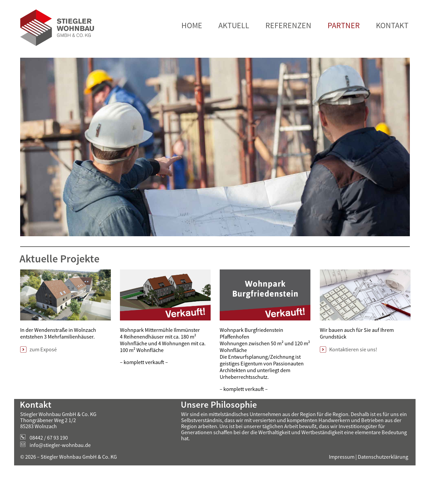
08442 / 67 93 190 (49, 459)
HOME (192, 46)
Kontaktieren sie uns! (353, 370)
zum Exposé (43, 370)
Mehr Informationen (267, 11)
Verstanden (400, 11)
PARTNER (344, 46)
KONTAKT (392, 46)
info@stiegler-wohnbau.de (60, 466)
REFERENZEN (288, 46)
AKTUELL (234, 46)
